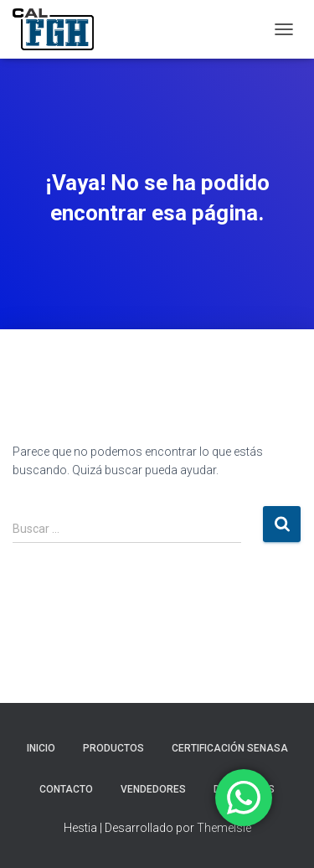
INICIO (41, 748)
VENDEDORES (153, 789)
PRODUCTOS (113, 748)
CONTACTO (66, 789)
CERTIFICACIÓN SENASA (230, 748)
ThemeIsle (224, 828)
